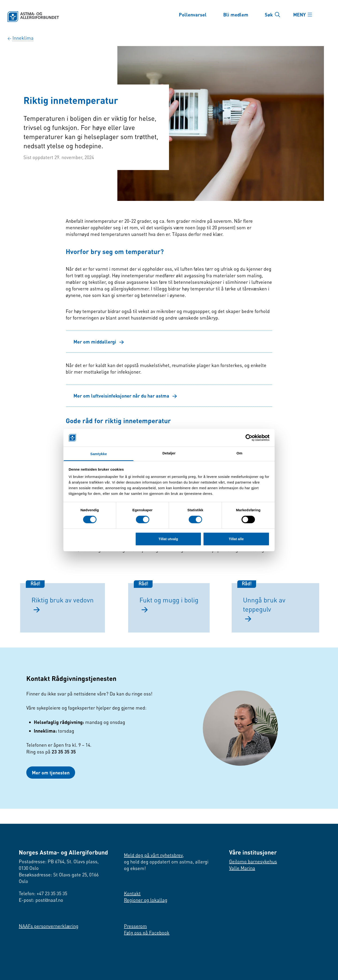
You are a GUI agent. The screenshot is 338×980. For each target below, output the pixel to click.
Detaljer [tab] (169, 453)
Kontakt (132, 893)
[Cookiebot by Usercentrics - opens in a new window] (249, 438)
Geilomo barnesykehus (253, 861)
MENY (299, 15)
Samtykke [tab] (99, 454)
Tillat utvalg (168, 539)
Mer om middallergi (99, 342)
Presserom (135, 926)
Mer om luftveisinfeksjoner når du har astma (125, 396)
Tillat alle (236, 539)
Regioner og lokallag (146, 900)
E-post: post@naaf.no (41, 900)
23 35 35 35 (64, 752)
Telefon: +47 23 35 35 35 (43, 893)
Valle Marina (242, 868)
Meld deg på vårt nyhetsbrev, (154, 855)
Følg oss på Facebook (147, 933)
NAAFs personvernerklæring (49, 926)
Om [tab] (239, 453)
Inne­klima (23, 38)
